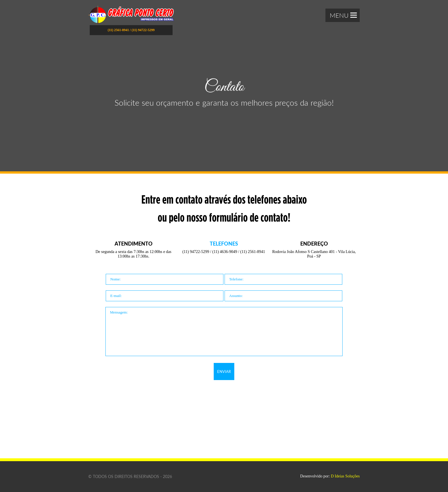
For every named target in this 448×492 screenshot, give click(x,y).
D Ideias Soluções (345, 476)
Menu (343, 15)
